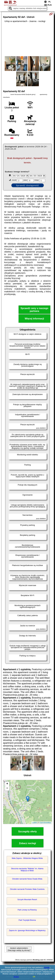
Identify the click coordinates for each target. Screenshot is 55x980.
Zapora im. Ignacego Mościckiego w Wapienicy (27, 931)
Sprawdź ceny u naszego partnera (34, 310)
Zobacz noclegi (28, 844)
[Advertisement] (27, 39)
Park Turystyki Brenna (27, 920)
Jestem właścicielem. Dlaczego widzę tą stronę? (19, 950)
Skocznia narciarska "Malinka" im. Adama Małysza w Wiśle (27, 870)
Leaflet (34, 823)
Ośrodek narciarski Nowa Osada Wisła (27, 879)
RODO (16, 977)
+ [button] (7, 784)
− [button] (7, 789)
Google (47, 967)
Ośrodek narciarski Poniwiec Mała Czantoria (27, 890)
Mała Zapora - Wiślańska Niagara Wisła (27, 859)
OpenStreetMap (45, 823)
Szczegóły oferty (27, 832)
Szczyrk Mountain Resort (27, 900)
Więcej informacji (34, 319)
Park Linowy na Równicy (27, 910)
